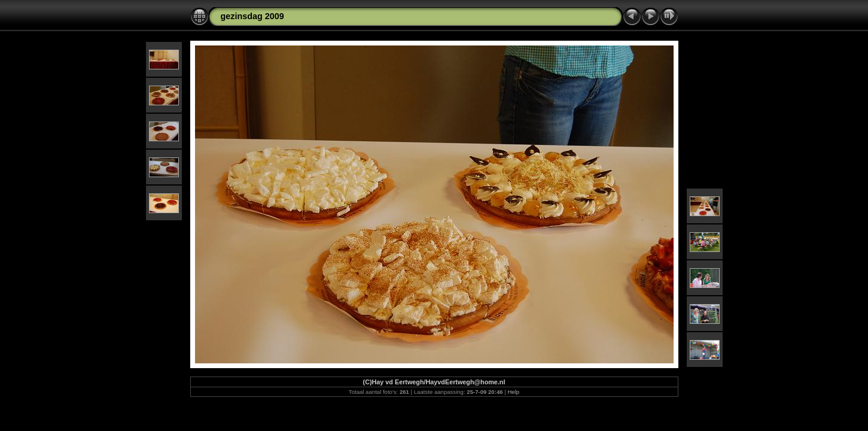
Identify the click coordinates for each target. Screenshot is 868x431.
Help (513, 392)
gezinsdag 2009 (252, 16)
